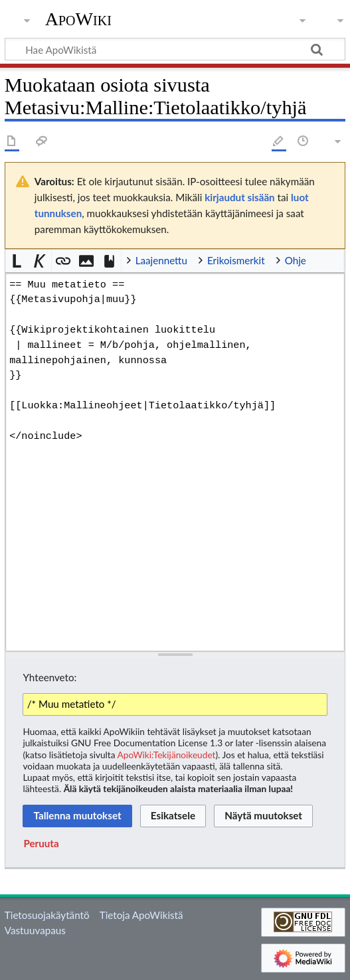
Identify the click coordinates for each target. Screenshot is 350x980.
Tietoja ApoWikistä (141, 915)
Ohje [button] (296, 260)
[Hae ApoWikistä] (175, 49)
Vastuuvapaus (35, 930)
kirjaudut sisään (239, 197)
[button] (17, 261)
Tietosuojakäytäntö (47, 915)
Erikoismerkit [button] (236, 260)
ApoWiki (78, 19)
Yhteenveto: (49, 677)
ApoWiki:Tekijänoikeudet (167, 755)
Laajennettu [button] (161, 260)
